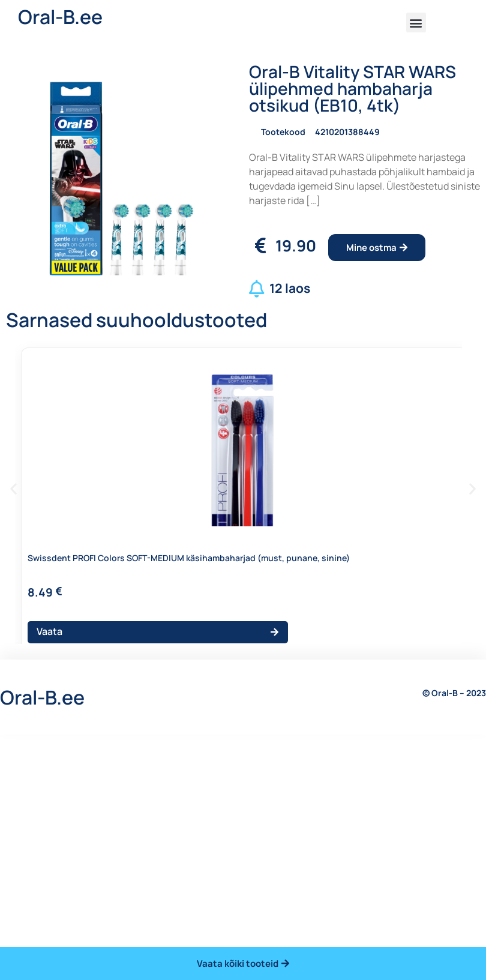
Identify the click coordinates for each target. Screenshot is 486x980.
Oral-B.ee (60, 17)
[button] (416, 23)
